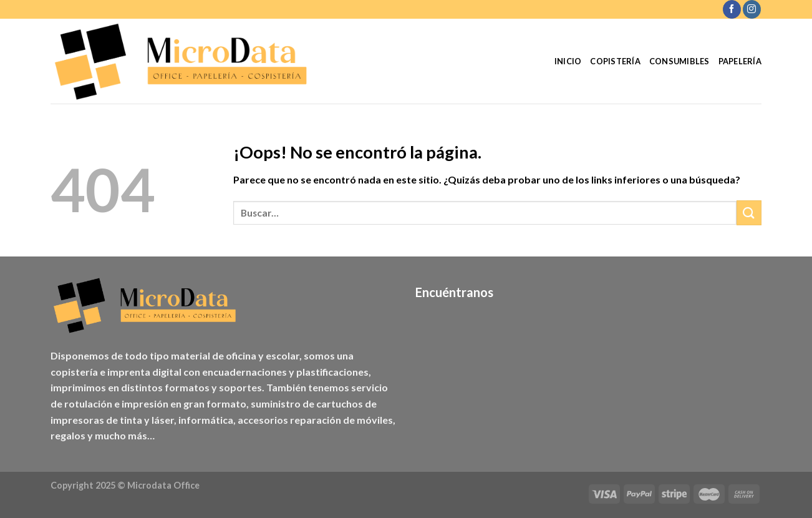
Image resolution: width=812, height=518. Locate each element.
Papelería (740, 61)
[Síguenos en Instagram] (752, 9)
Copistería (615, 61)
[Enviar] (749, 213)
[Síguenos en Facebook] (732, 9)
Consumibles (679, 61)
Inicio (568, 61)
